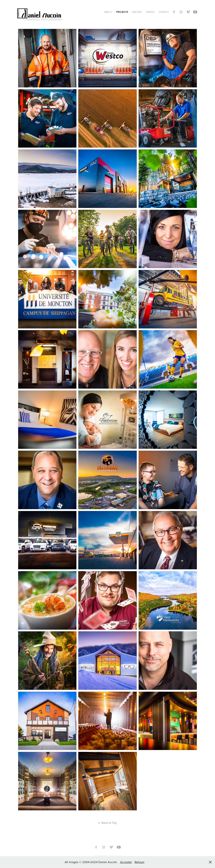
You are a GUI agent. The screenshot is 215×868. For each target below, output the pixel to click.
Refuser (139, 862)
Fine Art (137, 12)
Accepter (126, 862)
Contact (164, 12)
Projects (122, 12)
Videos (150, 12)
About (108, 12)
